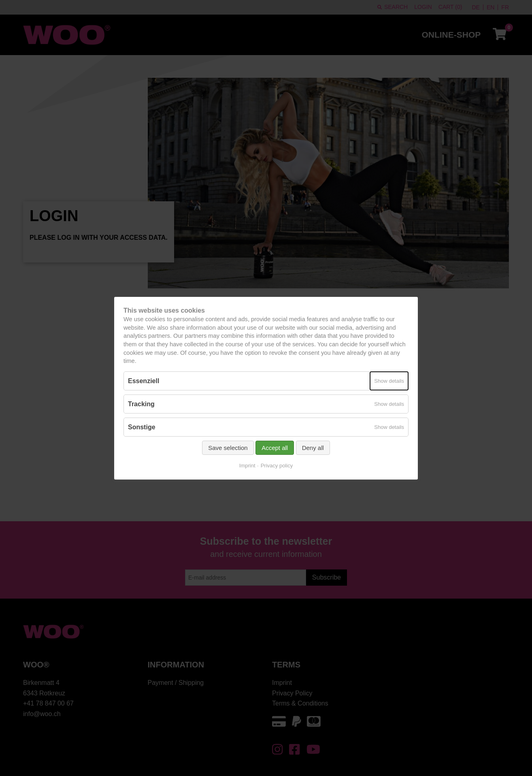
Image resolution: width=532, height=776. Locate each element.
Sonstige (142, 427)
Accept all (275, 448)
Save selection (228, 448)
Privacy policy (277, 466)
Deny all (313, 448)
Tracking (141, 404)
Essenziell (144, 381)
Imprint (247, 466)
